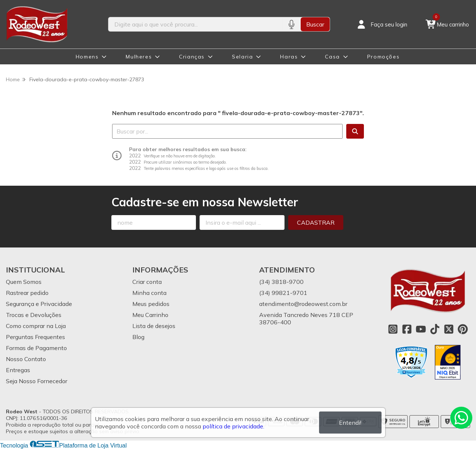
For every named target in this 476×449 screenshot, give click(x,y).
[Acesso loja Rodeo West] (382, 24)
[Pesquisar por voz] (291, 24)
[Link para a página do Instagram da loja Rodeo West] (393, 329)
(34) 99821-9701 (283, 293)
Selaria (242, 57)
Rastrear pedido (27, 293)
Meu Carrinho (150, 315)
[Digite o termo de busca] (195, 24)
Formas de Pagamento (36, 348)
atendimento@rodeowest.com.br (303, 304)
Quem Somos (24, 282)
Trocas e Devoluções (34, 315)
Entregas (18, 370)
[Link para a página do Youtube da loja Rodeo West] (421, 329)
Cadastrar (316, 222)
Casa (332, 57)
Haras (289, 57)
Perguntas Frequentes (35, 337)
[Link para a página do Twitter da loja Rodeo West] (449, 329)
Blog (138, 337)
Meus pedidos (151, 304)
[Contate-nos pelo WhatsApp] (461, 418)
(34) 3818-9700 (281, 282)
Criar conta (147, 282)
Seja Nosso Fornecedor (37, 381)
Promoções (383, 57)
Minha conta (149, 293)
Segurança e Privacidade (39, 304)
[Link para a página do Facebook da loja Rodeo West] (407, 329)
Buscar (315, 24)
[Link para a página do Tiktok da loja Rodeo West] (435, 329)
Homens (87, 57)
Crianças (192, 57)
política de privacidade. (233, 426)
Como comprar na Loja (36, 326)
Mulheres (139, 57)
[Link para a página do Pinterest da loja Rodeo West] (463, 329)
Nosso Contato (26, 359)
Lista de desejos (154, 326)
